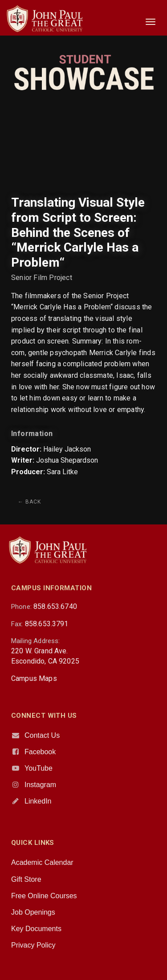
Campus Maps (34, 678)
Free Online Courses (44, 896)
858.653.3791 (47, 624)
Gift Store (26, 879)
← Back (29, 502)
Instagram (40, 785)
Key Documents (36, 929)
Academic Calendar (42, 862)
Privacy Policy (33, 945)
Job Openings (33, 912)
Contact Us (42, 735)
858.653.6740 (55, 606)
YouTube (39, 768)
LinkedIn (38, 801)
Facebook (40, 752)
